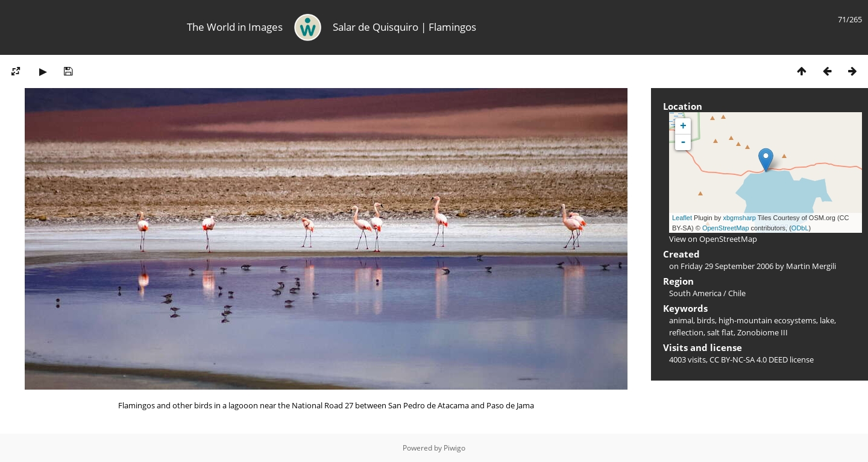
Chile (737, 293)
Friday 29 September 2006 (727, 266)
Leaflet (682, 218)
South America (695, 293)
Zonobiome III (763, 332)
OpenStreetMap (726, 228)
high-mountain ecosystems (767, 320)
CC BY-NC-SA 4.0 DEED (749, 359)
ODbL (800, 228)
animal (681, 320)
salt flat (720, 332)
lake (827, 320)
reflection (686, 332)
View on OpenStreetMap (713, 239)
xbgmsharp (739, 218)
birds (706, 320)
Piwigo (454, 448)
